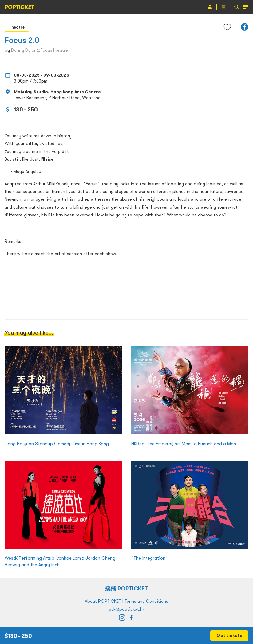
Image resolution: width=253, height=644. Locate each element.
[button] (245, 27)
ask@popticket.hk (127, 609)
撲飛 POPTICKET (127, 588)
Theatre (17, 27)
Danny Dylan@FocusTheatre (40, 50)
